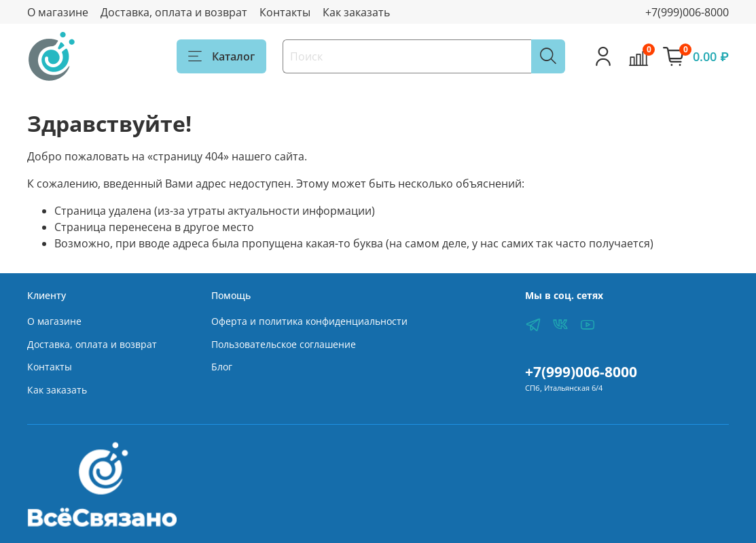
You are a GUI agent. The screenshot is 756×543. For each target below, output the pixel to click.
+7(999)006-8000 (687, 12)
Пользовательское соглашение (284, 344)
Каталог (221, 56)
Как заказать (356, 12)
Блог (222, 367)
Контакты (285, 12)
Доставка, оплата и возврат (174, 12)
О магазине (58, 12)
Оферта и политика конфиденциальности (309, 321)
